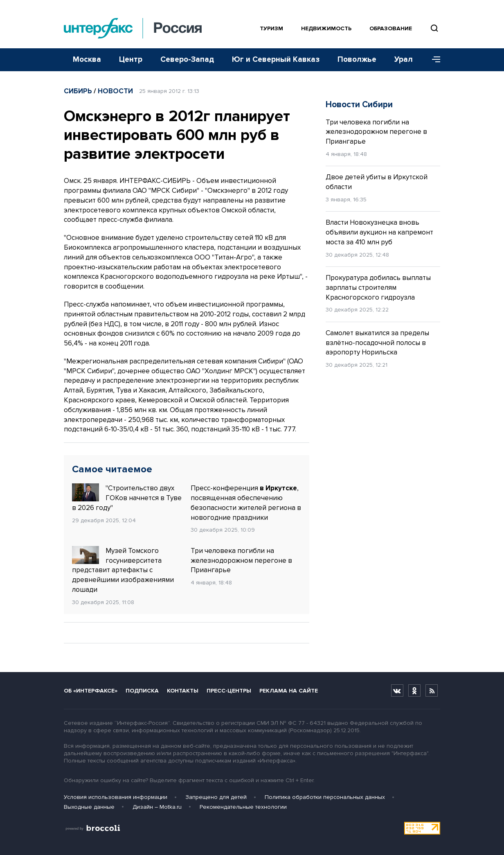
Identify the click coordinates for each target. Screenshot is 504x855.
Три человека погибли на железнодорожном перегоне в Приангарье (241, 561)
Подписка (142, 691)
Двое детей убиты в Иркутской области (377, 182)
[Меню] (433, 60)
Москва (87, 60)
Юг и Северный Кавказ (276, 60)
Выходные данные (89, 807)
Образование (391, 28)
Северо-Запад (187, 60)
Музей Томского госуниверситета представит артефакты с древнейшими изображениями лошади (123, 570)
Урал (404, 60)
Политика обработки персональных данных (325, 797)
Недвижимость (326, 28)
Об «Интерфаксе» (91, 691)
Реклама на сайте (289, 691)
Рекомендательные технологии (243, 807)
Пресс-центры (229, 691)
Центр (131, 60)
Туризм (271, 28)
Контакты (183, 691)
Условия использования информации (116, 797)
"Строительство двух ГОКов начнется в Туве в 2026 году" (127, 498)
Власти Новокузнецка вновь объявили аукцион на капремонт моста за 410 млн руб (379, 232)
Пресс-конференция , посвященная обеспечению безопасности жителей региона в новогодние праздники (246, 503)
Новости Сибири (359, 105)
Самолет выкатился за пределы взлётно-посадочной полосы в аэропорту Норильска (377, 343)
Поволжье (357, 60)
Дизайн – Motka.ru (157, 807)
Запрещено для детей (216, 797)
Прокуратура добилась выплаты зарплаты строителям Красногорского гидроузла (378, 288)
